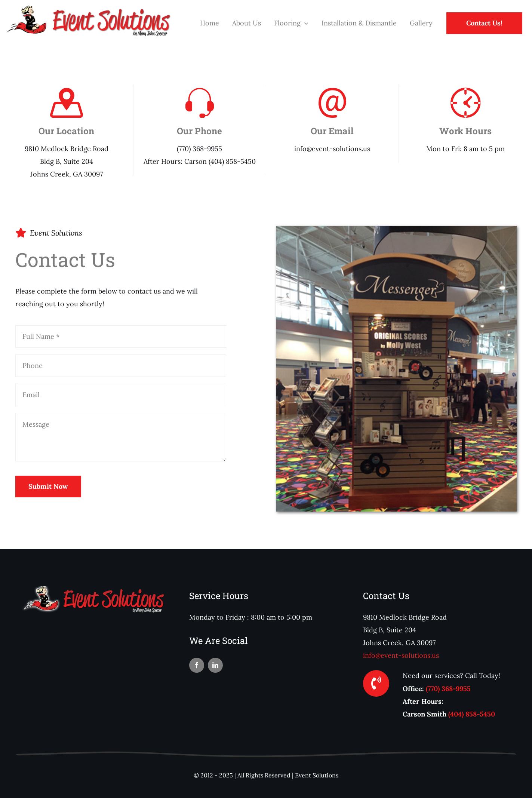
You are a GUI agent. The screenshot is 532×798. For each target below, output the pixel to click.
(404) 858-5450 (472, 714)
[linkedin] (215, 665)
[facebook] (197, 665)
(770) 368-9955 (448, 689)
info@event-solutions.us (401, 655)
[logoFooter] (92, 590)
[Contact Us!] (484, 23)
